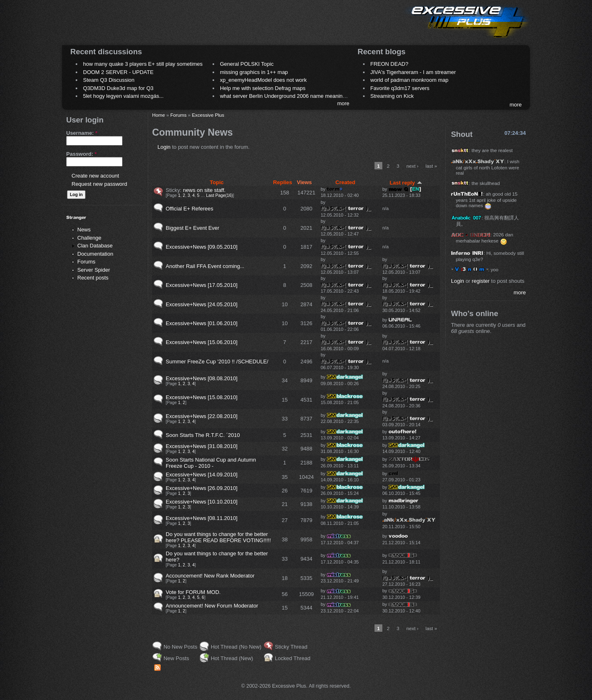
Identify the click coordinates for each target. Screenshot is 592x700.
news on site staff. (204, 190)
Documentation (95, 254)
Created (345, 182)
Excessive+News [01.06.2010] (202, 323)
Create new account (95, 176)
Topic (217, 182)
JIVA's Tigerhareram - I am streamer (413, 72)
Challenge (89, 238)
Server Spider (94, 270)
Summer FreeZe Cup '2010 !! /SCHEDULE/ (217, 362)
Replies (282, 182)
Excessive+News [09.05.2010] (202, 247)
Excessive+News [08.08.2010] (202, 378)
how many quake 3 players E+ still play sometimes (143, 64)
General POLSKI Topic (247, 64)
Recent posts (93, 278)
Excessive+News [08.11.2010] (202, 518)
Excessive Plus (208, 115)
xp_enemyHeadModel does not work (263, 80)
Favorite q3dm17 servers (400, 88)
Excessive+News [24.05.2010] (202, 304)
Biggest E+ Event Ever (192, 228)
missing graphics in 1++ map (254, 72)
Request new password (99, 184)
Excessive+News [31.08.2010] (202, 446)
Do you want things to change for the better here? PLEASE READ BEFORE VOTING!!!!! (218, 537)
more (343, 103)
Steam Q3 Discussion (109, 80)
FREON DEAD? (389, 64)
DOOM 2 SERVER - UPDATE (118, 72)
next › (413, 166)
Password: (81, 154)
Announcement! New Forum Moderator (212, 606)
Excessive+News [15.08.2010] (202, 397)
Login (164, 147)
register (481, 281)
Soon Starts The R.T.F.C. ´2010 (203, 435)
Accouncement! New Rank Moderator (210, 576)
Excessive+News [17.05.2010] (202, 285)
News (84, 230)
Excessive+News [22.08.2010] (202, 416)
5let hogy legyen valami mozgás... (123, 96)
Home (158, 115)
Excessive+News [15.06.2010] (202, 342)
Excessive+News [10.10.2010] (202, 502)
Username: (82, 133)
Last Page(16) (219, 195)
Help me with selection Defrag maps (263, 88)
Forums (86, 262)
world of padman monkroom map (409, 80)
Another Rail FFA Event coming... (205, 266)
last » (431, 166)
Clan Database (95, 246)
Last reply (406, 183)
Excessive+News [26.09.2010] (202, 488)
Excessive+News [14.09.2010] (202, 475)
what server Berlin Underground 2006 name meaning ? (285, 96)
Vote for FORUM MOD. (193, 592)
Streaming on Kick (392, 96)
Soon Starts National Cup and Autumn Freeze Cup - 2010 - (211, 463)
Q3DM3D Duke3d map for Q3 (118, 88)
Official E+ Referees (190, 209)
